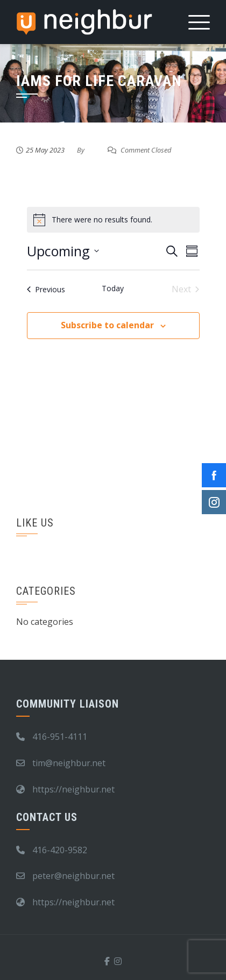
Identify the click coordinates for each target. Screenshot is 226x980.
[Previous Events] (46, 289)
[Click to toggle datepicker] (63, 251)
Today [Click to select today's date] (113, 288)
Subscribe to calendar (107, 325)
